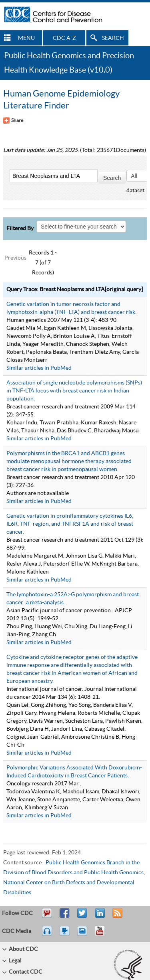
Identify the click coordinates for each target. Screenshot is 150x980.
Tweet (83, 917)
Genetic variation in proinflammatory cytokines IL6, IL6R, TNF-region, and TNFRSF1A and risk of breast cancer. (70, 524)
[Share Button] (13, 120)
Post (99, 917)
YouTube (104, 935)
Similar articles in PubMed (39, 368)
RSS (117, 917)
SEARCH (113, 38)
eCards (84, 935)
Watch (66, 935)
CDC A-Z (64, 38)
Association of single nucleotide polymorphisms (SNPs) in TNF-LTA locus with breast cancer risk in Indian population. (74, 391)
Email (47, 917)
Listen (47, 935)
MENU (26, 38)
